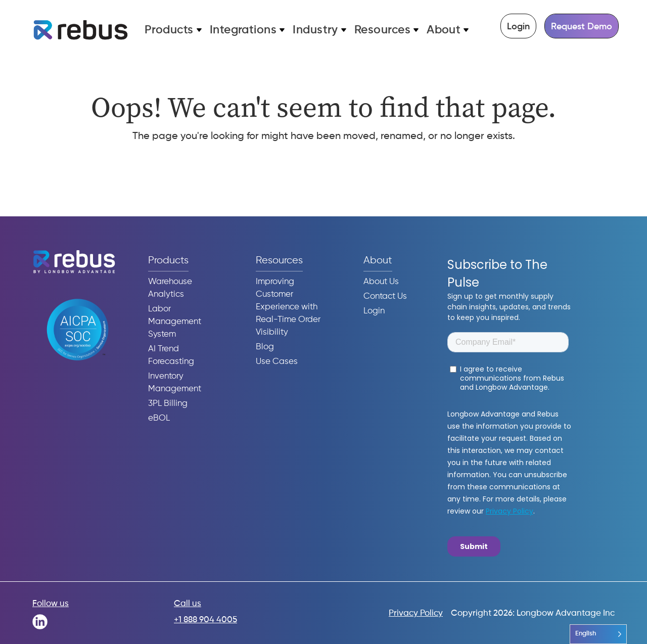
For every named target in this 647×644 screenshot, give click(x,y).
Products (169, 30)
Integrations (243, 30)
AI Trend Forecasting (171, 355)
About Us (381, 282)
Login (518, 27)
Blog (265, 347)
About (444, 30)
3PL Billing (168, 404)
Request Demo (582, 27)
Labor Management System (175, 322)
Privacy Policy (416, 613)
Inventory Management (175, 383)
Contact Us (385, 296)
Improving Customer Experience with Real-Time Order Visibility (288, 307)
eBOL (159, 418)
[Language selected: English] (598, 634)
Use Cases (277, 362)
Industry (315, 30)
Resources (382, 30)
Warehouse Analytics (170, 288)
